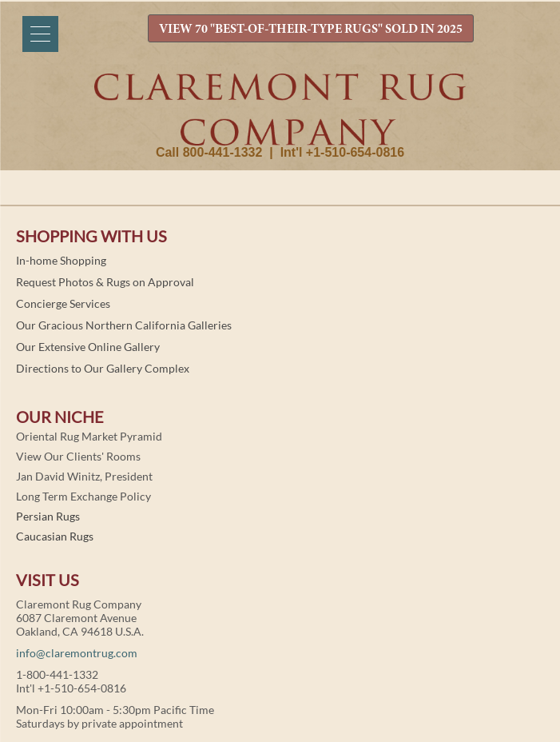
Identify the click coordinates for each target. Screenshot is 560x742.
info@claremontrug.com (77, 653)
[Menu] (40, 34)
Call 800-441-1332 (209, 152)
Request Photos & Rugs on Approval (105, 282)
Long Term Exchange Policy (83, 496)
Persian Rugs (48, 516)
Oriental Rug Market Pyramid (89, 436)
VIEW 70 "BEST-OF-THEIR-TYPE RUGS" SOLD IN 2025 (311, 30)
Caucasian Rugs (55, 536)
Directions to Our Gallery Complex (103, 368)
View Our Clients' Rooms (78, 456)
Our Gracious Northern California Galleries (124, 325)
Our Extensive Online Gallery (88, 347)
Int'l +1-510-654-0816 (342, 152)
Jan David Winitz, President (84, 476)
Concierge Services (63, 303)
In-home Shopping (61, 260)
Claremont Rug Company (280, 110)
